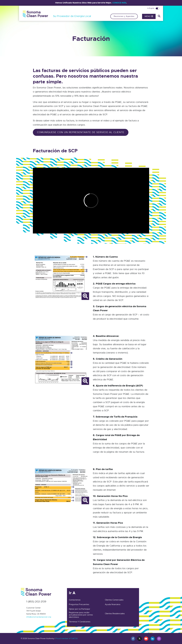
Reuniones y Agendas (124, 16)
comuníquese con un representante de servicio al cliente (81, 132)
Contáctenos (75, 600)
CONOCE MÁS (119, 3)
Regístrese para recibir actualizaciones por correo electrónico (81, 615)
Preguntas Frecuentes (79, 604)
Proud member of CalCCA (67, 638)
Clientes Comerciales (114, 600)
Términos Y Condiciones (80, 622)
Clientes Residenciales (115, 614)
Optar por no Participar (79, 609)
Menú (149, 16)
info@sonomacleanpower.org (39, 617)
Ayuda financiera (113, 604)
